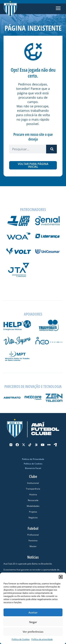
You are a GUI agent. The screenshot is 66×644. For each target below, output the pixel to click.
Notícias (33, 557)
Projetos (33, 512)
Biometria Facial (33, 468)
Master (33, 546)
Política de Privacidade (33, 459)
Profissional (33, 535)
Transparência (33, 489)
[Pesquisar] (51, 149)
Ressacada (33, 500)
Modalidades (33, 506)
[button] (61, 577)
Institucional (33, 483)
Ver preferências (33, 632)
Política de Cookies (33, 464)
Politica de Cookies (21, 639)
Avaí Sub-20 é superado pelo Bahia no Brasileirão (28, 564)
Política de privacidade (42, 639)
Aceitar (33, 612)
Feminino (33, 541)
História (33, 495)
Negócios (33, 518)
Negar (33, 622)
